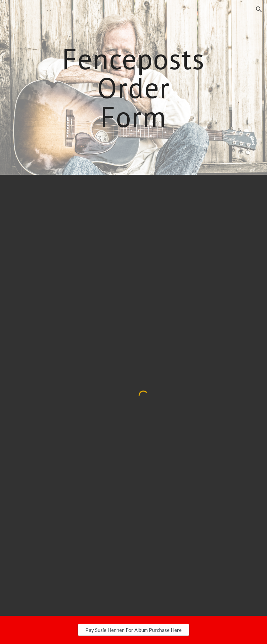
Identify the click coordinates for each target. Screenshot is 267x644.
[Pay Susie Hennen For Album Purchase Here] (133, 630)
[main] (133, 88)
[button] (259, 9)
